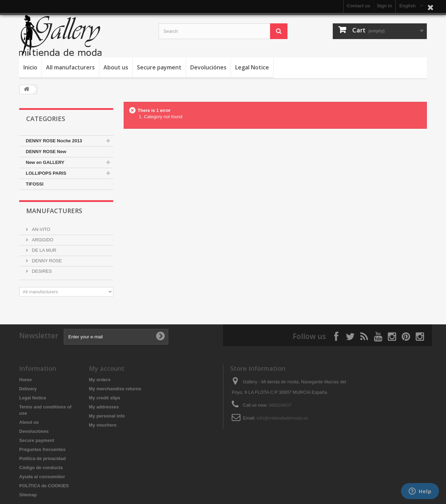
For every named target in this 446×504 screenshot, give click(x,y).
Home (25, 380)
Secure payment (159, 67)
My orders (100, 380)
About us (116, 67)
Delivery (28, 389)
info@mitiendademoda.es (283, 418)
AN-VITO (40, 229)
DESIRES (41, 271)
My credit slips (105, 398)
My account (107, 368)
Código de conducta (41, 468)
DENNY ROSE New (46, 152)
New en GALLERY (45, 162)
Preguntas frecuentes (42, 449)
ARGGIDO (42, 240)
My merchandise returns (115, 389)
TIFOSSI (35, 184)
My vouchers (103, 425)
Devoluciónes (208, 67)
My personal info (107, 416)
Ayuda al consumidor (42, 477)
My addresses (104, 407)
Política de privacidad (43, 458)
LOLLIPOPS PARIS (46, 173)
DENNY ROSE (46, 261)
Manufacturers (54, 211)
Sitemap (28, 495)
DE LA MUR (44, 250)
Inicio (30, 67)
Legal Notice (252, 67)
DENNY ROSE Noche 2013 (54, 141)
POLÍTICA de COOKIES (44, 486)
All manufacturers (70, 67)
